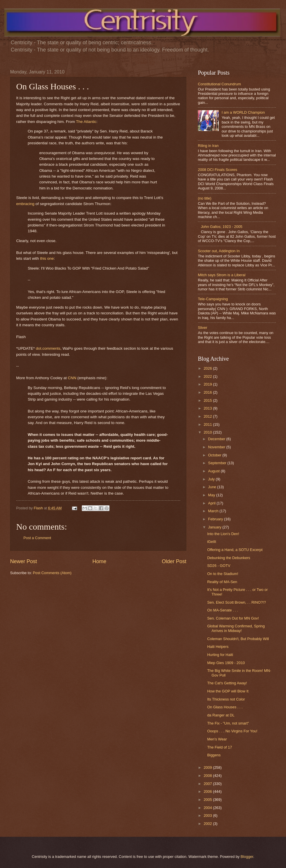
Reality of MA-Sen (222, 582)
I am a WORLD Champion (243, 112)
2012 (208, 416)
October (215, 455)
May (212, 495)
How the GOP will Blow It (228, 691)
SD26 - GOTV (219, 566)
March (214, 511)
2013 (208, 408)
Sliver (203, 328)
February (216, 519)
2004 (208, 808)
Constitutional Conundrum (219, 84)
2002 (208, 824)
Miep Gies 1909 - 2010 (226, 663)
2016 (208, 392)
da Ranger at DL (221, 715)
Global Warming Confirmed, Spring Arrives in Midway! (236, 628)
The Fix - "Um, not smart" (228, 723)
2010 (208, 432)
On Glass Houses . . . (225, 707)
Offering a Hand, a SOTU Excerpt (235, 550)
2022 (208, 376)
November (217, 447)
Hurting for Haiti (220, 655)
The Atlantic (86, 122)
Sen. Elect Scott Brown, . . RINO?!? (236, 602)
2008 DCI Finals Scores (218, 170)
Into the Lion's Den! (223, 534)
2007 (208, 784)
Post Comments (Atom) (52, 573)
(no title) (205, 198)
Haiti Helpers (218, 647)
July (212, 479)
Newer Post (24, 561)
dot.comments (48, 348)
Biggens (214, 755)
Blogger (247, 857)
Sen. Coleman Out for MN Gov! (233, 618)
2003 (208, 816)
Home (99, 561)
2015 (208, 400)
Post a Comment (37, 538)
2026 (208, 368)
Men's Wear (217, 739)
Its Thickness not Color (226, 699)
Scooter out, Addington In (219, 251)
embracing (25, 204)
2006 (208, 791)
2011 (208, 424)
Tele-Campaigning (213, 299)
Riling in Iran (208, 146)
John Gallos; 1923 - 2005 (222, 227)
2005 (208, 800)
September (218, 463)
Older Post (174, 561)
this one (47, 258)
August (214, 471)
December (217, 439)
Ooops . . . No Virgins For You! (232, 731)
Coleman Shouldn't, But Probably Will (238, 639)
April (212, 503)
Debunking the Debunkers (229, 558)
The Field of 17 (220, 747)
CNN (72, 378)
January (215, 527)
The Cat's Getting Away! (227, 683)
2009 (208, 767)
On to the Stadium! (223, 574)
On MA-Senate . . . (223, 610)
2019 (208, 384)
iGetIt (212, 542)
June (213, 487)
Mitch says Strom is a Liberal (222, 275)
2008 (208, 776)
